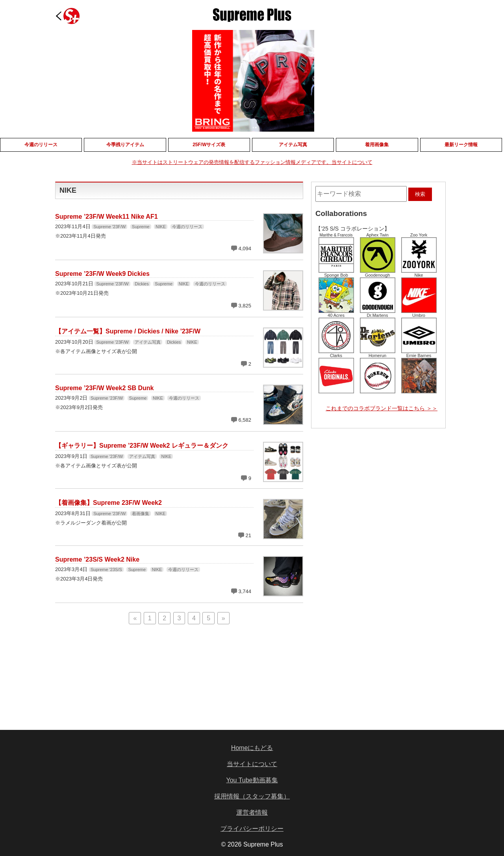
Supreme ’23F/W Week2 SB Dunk (104, 388)
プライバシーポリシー (252, 829)
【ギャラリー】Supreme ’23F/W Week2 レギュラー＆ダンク (142, 446)
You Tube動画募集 (252, 780)
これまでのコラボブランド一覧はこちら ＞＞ (382, 408)
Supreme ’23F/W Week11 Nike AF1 (107, 217)
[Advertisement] (119, 679)
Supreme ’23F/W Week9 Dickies (102, 274)
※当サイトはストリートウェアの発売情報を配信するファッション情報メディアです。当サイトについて (252, 162)
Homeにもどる (252, 748)
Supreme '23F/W (109, 227)
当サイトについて (252, 764)
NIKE (161, 227)
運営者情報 (252, 812)
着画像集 (141, 514)
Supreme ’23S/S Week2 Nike (97, 559)
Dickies (142, 284)
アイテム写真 (148, 342)
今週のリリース (187, 227)
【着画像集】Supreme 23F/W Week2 (108, 503)
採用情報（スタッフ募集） (252, 796)
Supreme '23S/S (106, 569)
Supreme (141, 227)
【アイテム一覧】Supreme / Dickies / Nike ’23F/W (128, 331)
